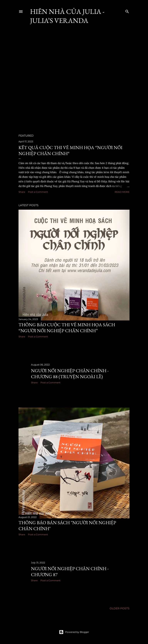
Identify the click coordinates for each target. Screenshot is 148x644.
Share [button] (22, 192)
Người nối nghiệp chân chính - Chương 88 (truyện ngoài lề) (70, 374)
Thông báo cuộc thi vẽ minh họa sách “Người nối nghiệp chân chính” (67, 328)
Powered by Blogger (74, 632)
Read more (122, 192)
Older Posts (120, 608)
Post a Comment (38, 192)
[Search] (127, 11)
